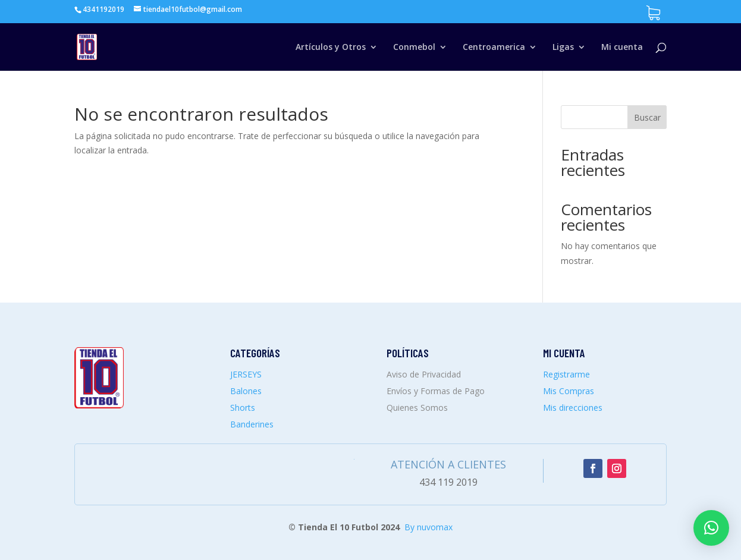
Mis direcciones (573, 408)
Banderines (252, 424)
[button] (711, 528)
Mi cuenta (622, 48)
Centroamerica (494, 48)
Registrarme (566, 374)
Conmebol (414, 48)
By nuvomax (428, 527)
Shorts (243, 408)
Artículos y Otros (331, 48)
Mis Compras (569, 391)
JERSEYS (246, 374)
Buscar (647, 117)
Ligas (563, 48)
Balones (246, 391)
